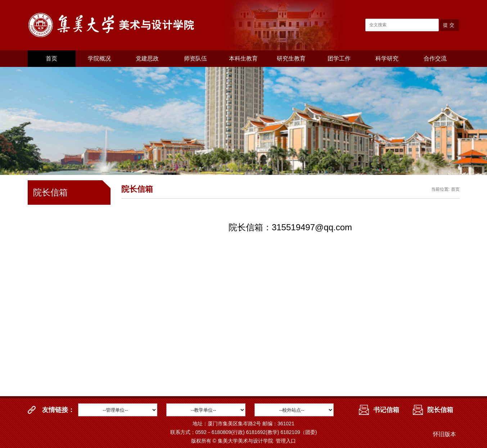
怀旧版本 (445, 434)
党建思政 (147, 58)
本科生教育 (243, 58)
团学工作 (339, 58)
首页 (51, 58)
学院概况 (99, 58)
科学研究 (387, 58)
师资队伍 (195, 58)
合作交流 (435, 58)
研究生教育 (291, 58)
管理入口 (286, 441)
